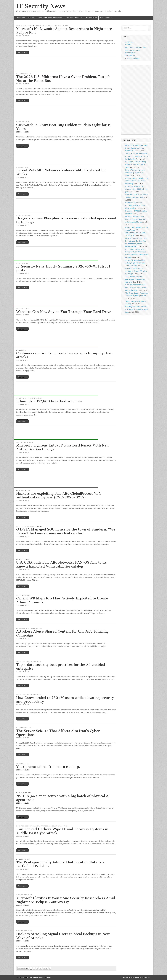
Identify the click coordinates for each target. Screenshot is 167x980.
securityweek (23, 167)
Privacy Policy (91, 18)
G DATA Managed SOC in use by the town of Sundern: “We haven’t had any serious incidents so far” (66, 531)
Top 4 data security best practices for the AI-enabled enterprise (61, 667)
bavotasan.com (146, 977)
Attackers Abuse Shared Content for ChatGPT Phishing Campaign (62, 633)
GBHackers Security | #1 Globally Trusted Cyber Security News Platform (43, 26)
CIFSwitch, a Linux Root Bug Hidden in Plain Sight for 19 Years (64, 127)
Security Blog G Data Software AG (30, 526)
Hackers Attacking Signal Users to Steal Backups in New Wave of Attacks (63, 936)
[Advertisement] (56, 66)
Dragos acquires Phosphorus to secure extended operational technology (66, 220)
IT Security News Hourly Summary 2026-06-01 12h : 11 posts (63, 268)
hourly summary (22, 263)
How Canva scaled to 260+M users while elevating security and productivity (65, 700)
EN (17, 26)
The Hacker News (24, 595)
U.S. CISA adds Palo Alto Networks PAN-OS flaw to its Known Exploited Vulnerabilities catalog (61, 564)
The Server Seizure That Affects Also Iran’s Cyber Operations (58, 733)
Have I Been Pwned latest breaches (30, 398)
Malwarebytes (23, 764)
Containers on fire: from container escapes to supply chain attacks (65, 355)
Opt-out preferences (74, 18)
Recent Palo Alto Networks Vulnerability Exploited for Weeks (61, 172)
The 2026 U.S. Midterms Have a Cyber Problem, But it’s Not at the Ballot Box (63, 79)
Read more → (22, 52)
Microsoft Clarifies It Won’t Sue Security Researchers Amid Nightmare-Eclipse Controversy (66, 900)
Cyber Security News (23, 442)
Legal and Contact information (50, 18)
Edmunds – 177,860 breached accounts (49, 401)
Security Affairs (24, 122)
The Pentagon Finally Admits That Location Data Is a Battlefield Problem (60, 864)
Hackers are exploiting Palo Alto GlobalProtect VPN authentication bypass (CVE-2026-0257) (59, 495)
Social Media (105, 18)
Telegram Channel (134, 58)
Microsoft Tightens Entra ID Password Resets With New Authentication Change (63, 447)
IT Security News (41, 6)
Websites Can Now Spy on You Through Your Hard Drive (64, 312)
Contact (31, 18)
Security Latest (24, 309)
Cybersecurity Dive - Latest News (27, 662)
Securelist (22, 350)
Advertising (20, 18)
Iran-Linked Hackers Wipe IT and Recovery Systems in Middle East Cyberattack (62, 831)
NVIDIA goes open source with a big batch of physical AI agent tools (63, 798)
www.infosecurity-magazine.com (30, 628)
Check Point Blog (22, 74)
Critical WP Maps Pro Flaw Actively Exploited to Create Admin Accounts (62, 600)
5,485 (45, 968)
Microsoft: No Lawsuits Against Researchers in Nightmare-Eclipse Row (65, 31)
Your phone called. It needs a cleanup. (48, 767)
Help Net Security (25, 215)
